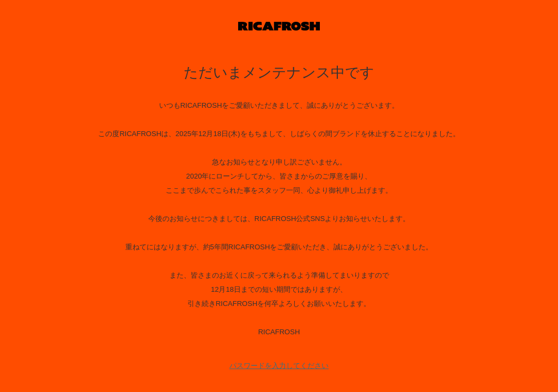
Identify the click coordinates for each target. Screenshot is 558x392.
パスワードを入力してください (279, 366)
